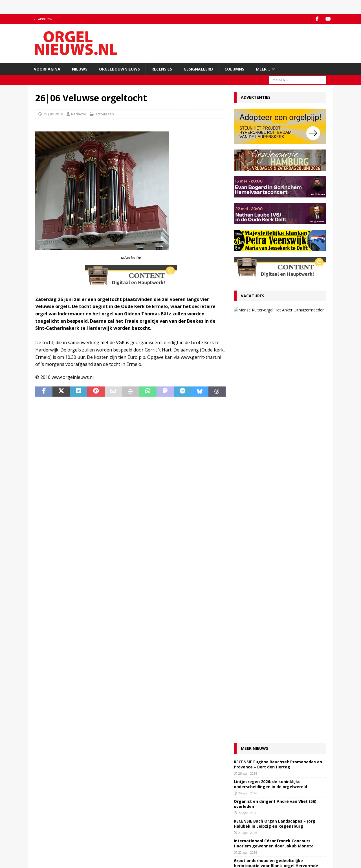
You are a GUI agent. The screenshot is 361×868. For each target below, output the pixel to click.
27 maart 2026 (276, 326)
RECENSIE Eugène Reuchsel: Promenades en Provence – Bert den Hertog (278, 363)
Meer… (263, 69)
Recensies (162, 69)
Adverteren (45, 828)
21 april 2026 (248, 431)
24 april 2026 (248, 392)
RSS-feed (118, 828)
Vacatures (253, 296)
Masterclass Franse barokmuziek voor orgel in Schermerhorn (279, 486)
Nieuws (80, 69)
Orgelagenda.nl (197, 817)
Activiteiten (105, 114)
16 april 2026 (248, 476)
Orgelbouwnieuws (119, 69)
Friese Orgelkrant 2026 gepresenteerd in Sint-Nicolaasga (275, 526)
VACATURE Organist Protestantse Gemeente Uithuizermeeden (286, 314)
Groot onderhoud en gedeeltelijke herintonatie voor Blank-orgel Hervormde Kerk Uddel (276, 464)
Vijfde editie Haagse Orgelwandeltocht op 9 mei (279, 546)
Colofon (42, 846)
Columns (234, 69)
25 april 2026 (248, 372)
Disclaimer (44, 834)
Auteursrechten (49, 840)
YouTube (117, 823)
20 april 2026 (248, 451)
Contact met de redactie (56, 817)
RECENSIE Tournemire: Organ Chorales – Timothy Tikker (274, 506)
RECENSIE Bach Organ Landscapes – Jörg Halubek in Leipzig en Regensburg (275, 422)
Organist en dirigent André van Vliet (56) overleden (275, 402)
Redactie (79, 114)
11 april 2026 (248, 555)
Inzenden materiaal (52, 823)
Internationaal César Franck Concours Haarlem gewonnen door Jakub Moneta (274, 442)
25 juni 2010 (53, 114)
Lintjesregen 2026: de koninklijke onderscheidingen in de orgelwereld (270, 383)
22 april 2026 (248, 411)
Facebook (118, 817)
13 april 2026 (248, 535)
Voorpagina (47, 69)
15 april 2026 (248, 495)
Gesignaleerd (198, 69)
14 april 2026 (248, 515)
